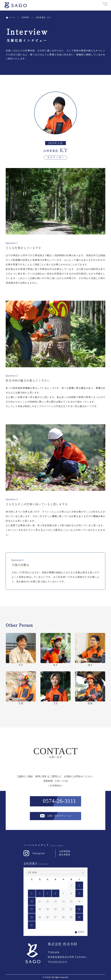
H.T (55, 649)
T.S (55, 688)
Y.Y (21, 649)
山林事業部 (65, 851)
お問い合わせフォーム (59, 816)
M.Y (90, 649)
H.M (90, 688)
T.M (21, 688)
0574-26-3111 (59, 801)
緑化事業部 (65, 855)
